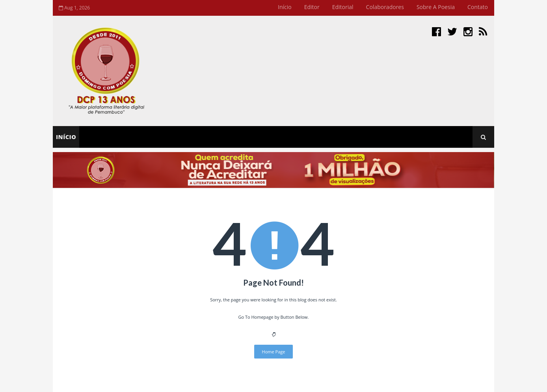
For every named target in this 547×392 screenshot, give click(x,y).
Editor (312, 7)
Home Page (274, 352)
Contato (478, 7)
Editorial (343, 7)
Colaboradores (385, 7)
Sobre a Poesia (436, 7)
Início (285, 7)
